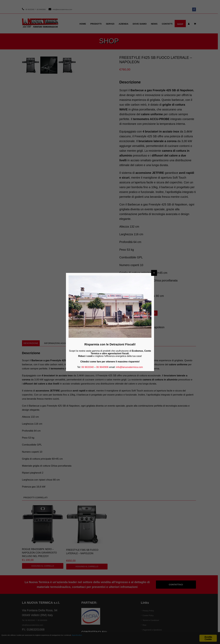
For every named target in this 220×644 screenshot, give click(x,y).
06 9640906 (102, 367)
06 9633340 (88, 367)
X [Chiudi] (154, 273)
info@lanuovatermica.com (129, 367)
